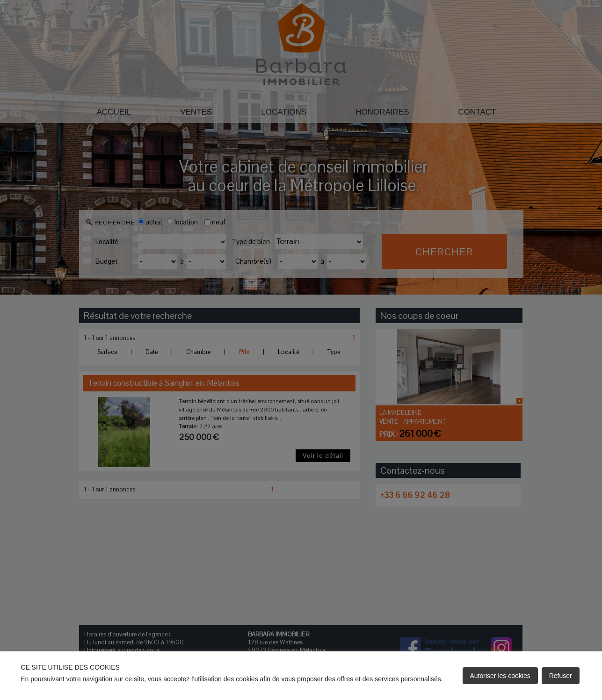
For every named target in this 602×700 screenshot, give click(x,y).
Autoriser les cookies (500, 676)
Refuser (561, 676)
